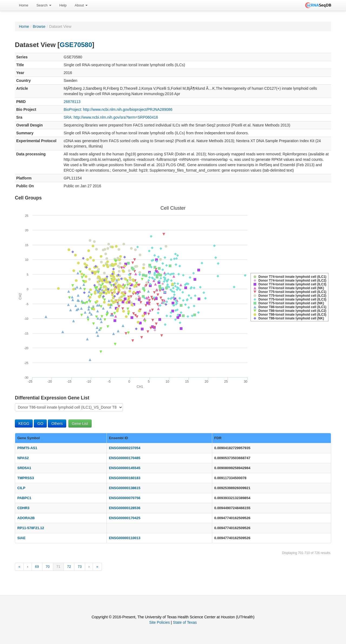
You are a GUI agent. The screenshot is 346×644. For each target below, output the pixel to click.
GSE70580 (76, 45)
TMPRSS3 (26, 478)
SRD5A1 (24, 468)
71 (58, 567)
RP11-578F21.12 (31, 528)
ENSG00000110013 (125, 538)
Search (44, 5)
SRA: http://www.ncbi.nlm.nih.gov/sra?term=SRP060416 (111, 117)
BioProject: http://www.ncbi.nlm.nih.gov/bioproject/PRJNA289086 (118, 109)
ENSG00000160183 (125, 478)
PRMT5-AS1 (27, 448)
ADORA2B (26, 518)
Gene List (80, 423)
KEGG (24, 423)
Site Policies (159, 622)
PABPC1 (24, 498)
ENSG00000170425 (125, 518)
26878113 (72, 102)
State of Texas (185, 622)
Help (63, 5)
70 (48, 567)
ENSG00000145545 (125, 468)
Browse (39, 26)
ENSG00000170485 (125, 458)
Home (24, 5)
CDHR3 (23, 508)
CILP (21, 488)
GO (40, 423)
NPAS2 (23, 458)
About (81, 5)
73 (79, 567)
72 (69, 567)
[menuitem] (24, 5)
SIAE (21, 538)
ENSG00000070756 (125, 498)
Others (57, 423)
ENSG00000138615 (125, 488)
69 (37, 567)
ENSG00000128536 (125, 508)
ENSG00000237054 (125, 448)
